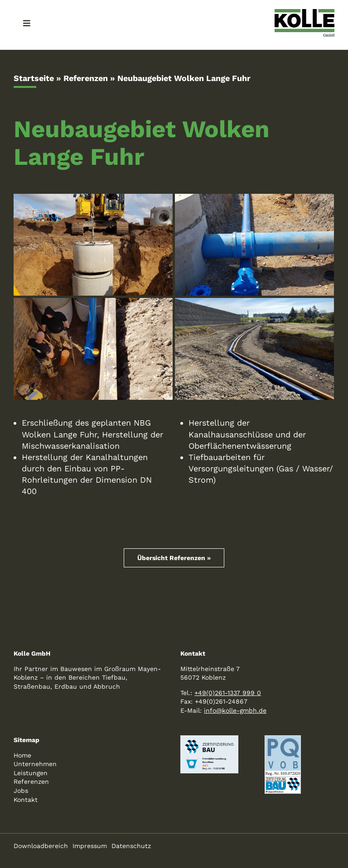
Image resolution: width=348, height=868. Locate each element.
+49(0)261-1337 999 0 (228, 693)
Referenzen (86, 78)
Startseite (34, 78)
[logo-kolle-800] (304, 13)
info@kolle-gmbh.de (235, 710)
